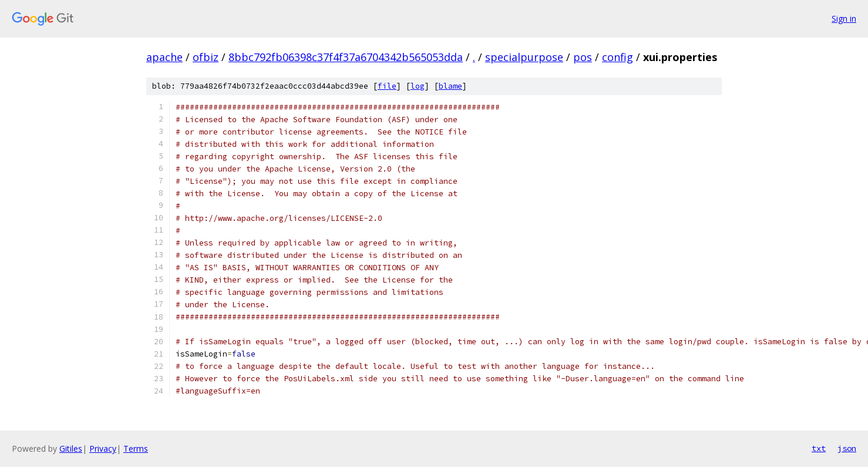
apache (164, 57)
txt (819, 448)
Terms (136, 448)
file (387, 86)
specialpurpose (524, 57)
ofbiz (206, 57)
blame (450, 86)
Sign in (844, 19)
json (847, 448)
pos (583, 57)
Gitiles (71, 448)
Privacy (103, 448)
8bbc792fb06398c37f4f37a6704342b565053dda (346, 57)
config (618, 57)
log (418, 86)
